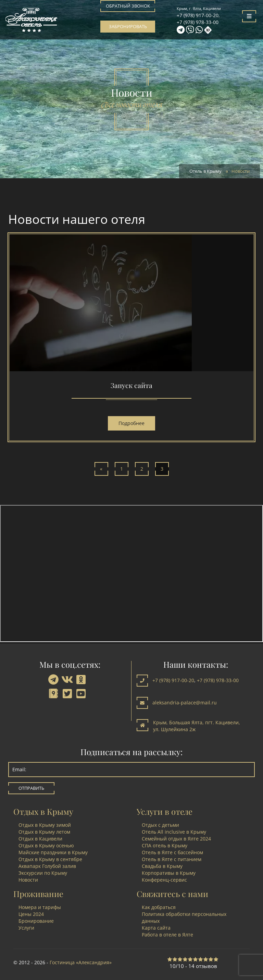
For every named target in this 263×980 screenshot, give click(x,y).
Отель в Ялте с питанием (172, 859)
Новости (28, 880)
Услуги (26, 928)
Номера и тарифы (40, 907)
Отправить (31, 788)
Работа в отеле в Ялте (167, 935)
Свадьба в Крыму (162, 866)
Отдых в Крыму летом (44, 832)
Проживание (38, 894)
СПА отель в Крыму (165, 845)
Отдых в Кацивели (40, 839)
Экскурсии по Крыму (43, 873)
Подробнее (131, 423)
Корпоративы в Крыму (169, 873)
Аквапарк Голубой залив (47, 866)
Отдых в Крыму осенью (46, 845)
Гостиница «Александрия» (81, 962)
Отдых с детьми (160, 825)
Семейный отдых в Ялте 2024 (176, 839)
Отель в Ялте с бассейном (172, 852)
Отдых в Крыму (43, 811)
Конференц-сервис (164, 880)
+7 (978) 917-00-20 (198, 15)
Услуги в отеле (165, 811)
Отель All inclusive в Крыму (174, 832)
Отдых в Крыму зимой (45, 825)
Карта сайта (156, 928)
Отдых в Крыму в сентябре (50, 859)
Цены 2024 (31, 914)
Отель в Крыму (205, 171)
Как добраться (159, 907)
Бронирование (36, 921)
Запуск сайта (131, 385)
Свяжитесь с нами (172, 894)
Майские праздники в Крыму (53, 852)
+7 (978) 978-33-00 (198, 22)
